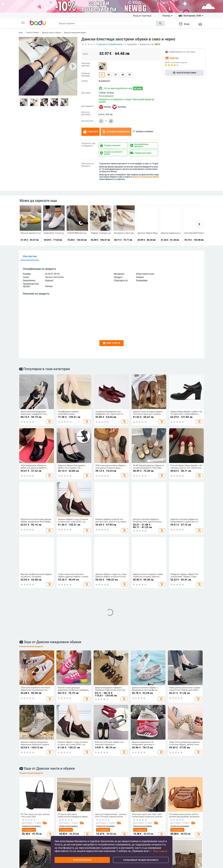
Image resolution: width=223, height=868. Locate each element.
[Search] (107, 23)
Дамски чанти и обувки (51, 33)
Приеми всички (82, 860)
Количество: (87, 121)
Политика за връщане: (87, 165)
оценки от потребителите (109, 44)
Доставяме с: (88, 106)
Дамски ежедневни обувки (75, 33)
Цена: (85, 54)
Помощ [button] (167, 16)
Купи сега (90, 132)
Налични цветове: (86, 65)
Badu (21, 33)
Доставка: (86, 93)
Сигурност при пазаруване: (88, 145)
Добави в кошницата (116, 132)
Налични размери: (86, 75)
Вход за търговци (142, 16)
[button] (23, 23)
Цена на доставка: (86, 113)
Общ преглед (30, 256)
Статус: (85, 81)
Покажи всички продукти (31, 538)
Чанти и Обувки (32, 33)
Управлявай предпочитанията (141, 860)
